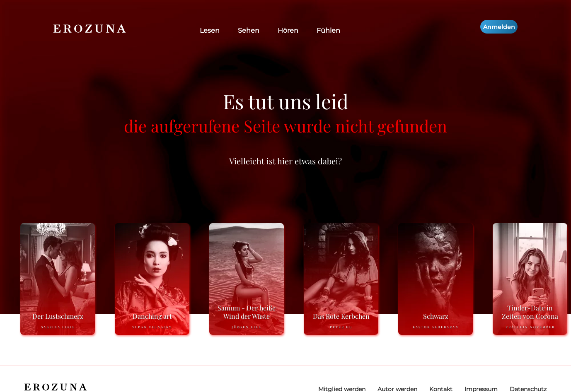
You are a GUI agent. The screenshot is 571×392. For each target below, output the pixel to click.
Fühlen (328, 30)
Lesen (210, 30)
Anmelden (499, 27)
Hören (288, 30)
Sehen (249, 30)
